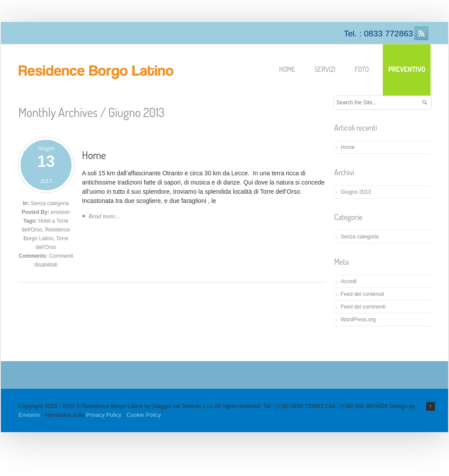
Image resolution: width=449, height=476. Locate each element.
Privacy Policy (104, 415)
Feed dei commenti (363, 307)
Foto (362, 69)
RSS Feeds (421, 33)
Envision (29, 415)
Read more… (105, 216)
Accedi (349, 281)
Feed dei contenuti (362, 294)
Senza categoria (50, 203)
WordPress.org (358, 320)
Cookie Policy (144, 415)
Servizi (325, 69)
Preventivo (407, 69)
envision (61, 212)
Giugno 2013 (356, 192)
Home (287, 69)
